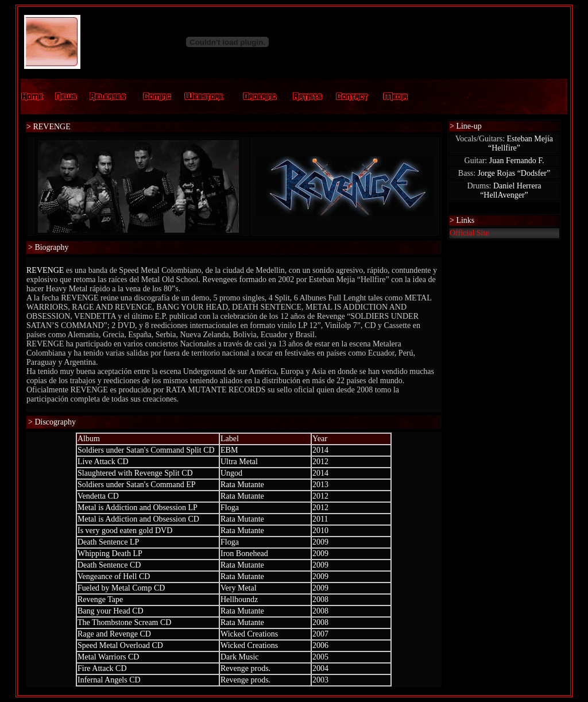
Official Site (469, 233)
